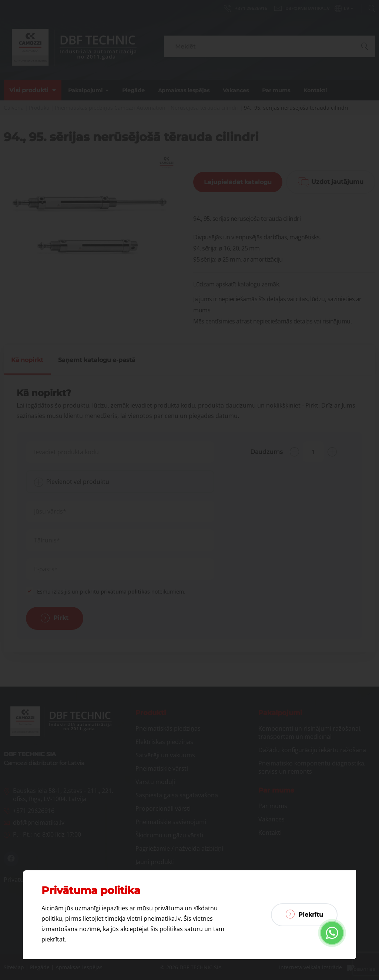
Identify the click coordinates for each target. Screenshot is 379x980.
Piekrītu (304, 914)
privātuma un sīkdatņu (186, 908)
